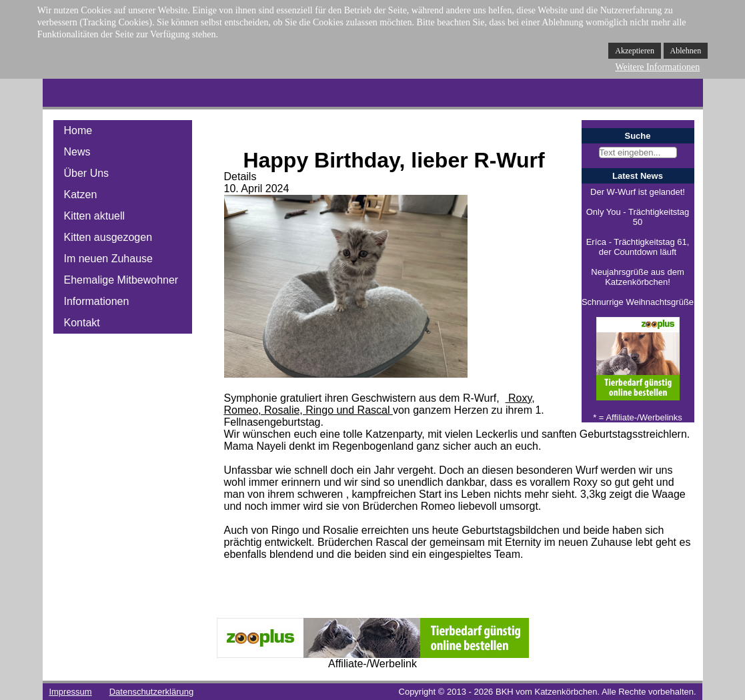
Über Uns (87, 173)
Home (78, 130)
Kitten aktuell (95, 216)
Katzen (81, 195)
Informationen (97, 301)
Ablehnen (686, 51)
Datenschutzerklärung (151, 692)
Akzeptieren (635, 51)
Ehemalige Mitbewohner (121, 280)
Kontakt (82, 323)
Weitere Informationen (657, 67)
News (77, 152)
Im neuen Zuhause (108, 259)
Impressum (70, 692)
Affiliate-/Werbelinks (644, 417)
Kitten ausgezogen (108, 237)
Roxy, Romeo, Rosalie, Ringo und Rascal (380, 404)
